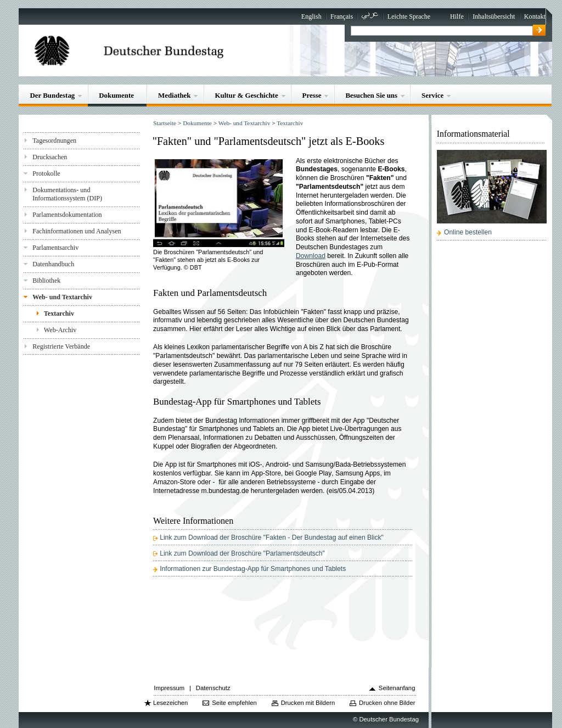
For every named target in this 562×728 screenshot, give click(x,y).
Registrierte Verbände (61, 346)
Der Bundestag (52, 95)
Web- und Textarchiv (62, 297)
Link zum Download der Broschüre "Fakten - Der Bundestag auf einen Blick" (272, 537)
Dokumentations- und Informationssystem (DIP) (67, 194)
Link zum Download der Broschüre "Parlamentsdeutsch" (242, 553)
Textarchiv (59, 313)
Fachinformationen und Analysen (77, 231)
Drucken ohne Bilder (387, 703)
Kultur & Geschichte (246, 95)
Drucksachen (50, 157)
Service (432, 95)
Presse (312, 95)
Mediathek (175, 95)
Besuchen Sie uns (371, 95)
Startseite (165, 123)
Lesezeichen (170, 703)
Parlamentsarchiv (55, 248)
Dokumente (116, 95)
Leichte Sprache (409, 16)
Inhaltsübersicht (494, 16)
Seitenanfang (397, 688)
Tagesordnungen (54, 141)
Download (311, 256)
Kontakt (535, 16)
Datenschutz (213, 688)
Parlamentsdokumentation (67, 215)
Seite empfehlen (234, 703)
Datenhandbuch (53, 264)
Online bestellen (468, 232)
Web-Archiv (60, 330)
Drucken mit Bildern (308, 703)
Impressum (169, 688)
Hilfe (457, 16)
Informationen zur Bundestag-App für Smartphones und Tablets (253, 569)
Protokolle (46, 173)
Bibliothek (46, 281)
